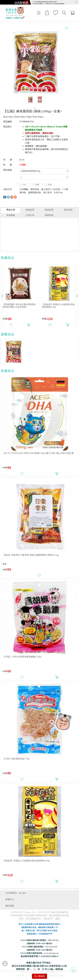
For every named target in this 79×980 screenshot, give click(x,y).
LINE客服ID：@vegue (16, 888)
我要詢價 (49, 211)
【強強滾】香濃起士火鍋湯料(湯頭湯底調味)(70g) (26, 856)
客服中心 (10, 895)
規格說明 (30, 205)
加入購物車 (39, 976)
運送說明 (49, 205)
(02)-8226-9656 (51, 942)
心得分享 (30, 211)
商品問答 (68, 205)
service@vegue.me (51, 949)
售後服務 (11, 211)
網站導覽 (10, 901)
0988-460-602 (53, 936)
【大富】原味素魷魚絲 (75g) (16, 754)
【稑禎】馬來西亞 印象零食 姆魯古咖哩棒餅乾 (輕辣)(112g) (31, 551)
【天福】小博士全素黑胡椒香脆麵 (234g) (22, 652)
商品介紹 (11, 205)
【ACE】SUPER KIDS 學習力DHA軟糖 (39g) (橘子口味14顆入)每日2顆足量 (38, 449)
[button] (2, 291)
